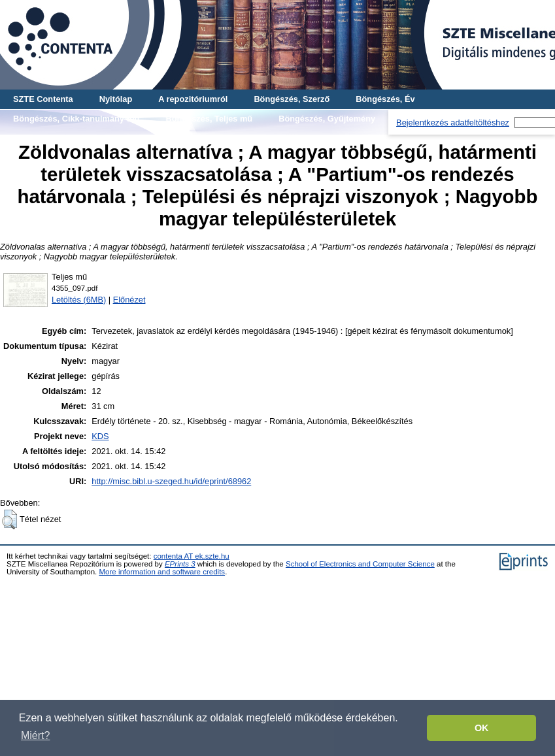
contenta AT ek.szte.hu (192, 556)
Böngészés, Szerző (292, 99)
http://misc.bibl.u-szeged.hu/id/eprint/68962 (171, 481)
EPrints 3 (180, 564)
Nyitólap (116, 99)
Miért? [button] (35, 735)
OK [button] (482, 728)
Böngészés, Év (385, 99)
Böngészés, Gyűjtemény (327, 119)
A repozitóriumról (193, 99)
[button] (9, 519)
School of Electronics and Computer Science (360, 564)
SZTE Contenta (43, 99)
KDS (100, 436)
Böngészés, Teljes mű (209, 119)
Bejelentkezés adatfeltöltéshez (453, 123)
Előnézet (129, 300)
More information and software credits (162, 572)
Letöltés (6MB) (79, 300)
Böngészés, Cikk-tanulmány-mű (76, 119)
